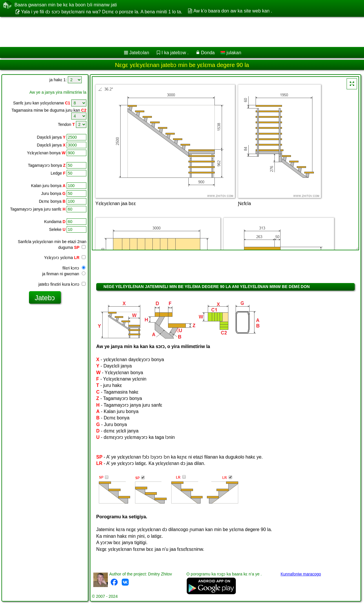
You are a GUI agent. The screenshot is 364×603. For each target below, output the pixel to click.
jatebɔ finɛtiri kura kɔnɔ (62, 284)
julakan (231, 53)
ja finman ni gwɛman (64, 274)
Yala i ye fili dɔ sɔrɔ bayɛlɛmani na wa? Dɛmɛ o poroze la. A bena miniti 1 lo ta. (101, 12)
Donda (208, 53)
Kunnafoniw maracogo (301, 574)
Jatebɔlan (139, 53)
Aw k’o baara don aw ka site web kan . (233, 11)
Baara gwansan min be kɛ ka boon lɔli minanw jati (66, 5)
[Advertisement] (148, 32)
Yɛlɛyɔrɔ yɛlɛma (65, 258)
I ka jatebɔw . (175, 53)
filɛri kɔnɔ (74, 268)
